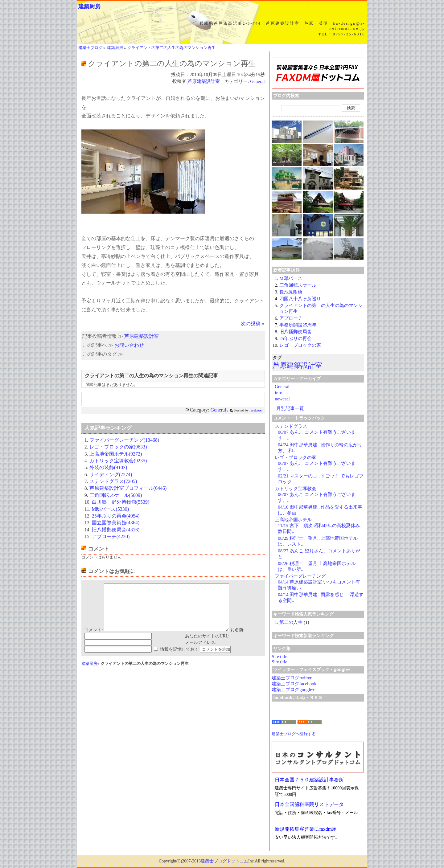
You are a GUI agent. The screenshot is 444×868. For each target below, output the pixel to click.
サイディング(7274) (111, 475)
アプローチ (291, 318)
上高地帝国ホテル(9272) (116, 454)
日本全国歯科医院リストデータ (309, 804)
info (278, 393)
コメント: (94, 639)
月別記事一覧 (290, 408)
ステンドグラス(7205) (113, 481)
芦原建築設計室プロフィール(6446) (128, 488)
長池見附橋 (291, 292)
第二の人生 (291, 622)
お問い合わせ (129, 345)
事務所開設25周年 (298, 325)
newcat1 (282, 399)
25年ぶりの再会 (296, 338)
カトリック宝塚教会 (296, 489)
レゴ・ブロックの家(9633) (118, 447)
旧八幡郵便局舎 (296, 332)
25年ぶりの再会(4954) (116, 516)
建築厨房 (89, 6)
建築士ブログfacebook (294, 684)
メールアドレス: (201, 652)
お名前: (237, 639)
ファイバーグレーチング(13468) (124, 440)
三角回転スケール (298, 285)
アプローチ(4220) (111, 536)
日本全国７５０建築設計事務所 (309, 780)
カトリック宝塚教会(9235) (118, 461)
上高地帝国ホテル (293, 520)
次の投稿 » (253, 323)
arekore (256, 410)
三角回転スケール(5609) (116, 495)
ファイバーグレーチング (300, 576)
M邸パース (291, 278)
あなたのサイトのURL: (207, 645)
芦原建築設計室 (204, 81)
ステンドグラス (291, 426)
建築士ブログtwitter (292, 678)
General (257, 81)
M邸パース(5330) (110, 509)
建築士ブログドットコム (224, 861)
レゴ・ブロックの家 (300, 345)
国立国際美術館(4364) (116, 523)
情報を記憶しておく (179, 659)
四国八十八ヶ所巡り (300, 299)
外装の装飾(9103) (108, 467)
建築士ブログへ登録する (294, 734)
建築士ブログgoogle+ (293, 690)
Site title (279, 657)
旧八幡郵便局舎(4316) (116, 530)
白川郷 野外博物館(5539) (121, 502)
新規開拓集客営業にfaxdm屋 (306, 829)
